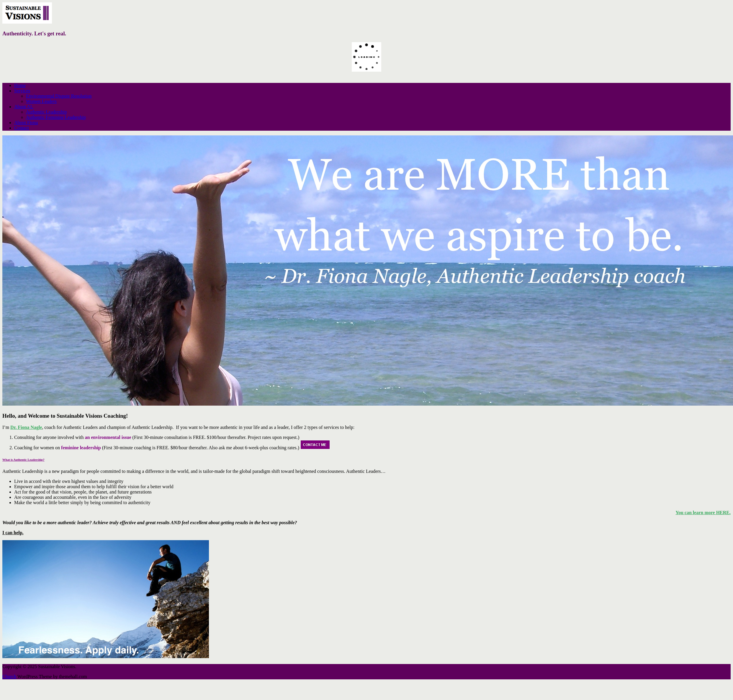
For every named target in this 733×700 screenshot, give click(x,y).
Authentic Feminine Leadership (56, 117)
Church (9, 677)
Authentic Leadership (46, 112)
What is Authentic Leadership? (23, 460)
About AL (24, 107)
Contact (22, 128)
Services (22, 91)
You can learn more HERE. (703, 513)
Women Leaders (41, 101)
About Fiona (26, 123)
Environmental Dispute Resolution (59, 96)
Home (20, 85)
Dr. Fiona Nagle (26, 427)
